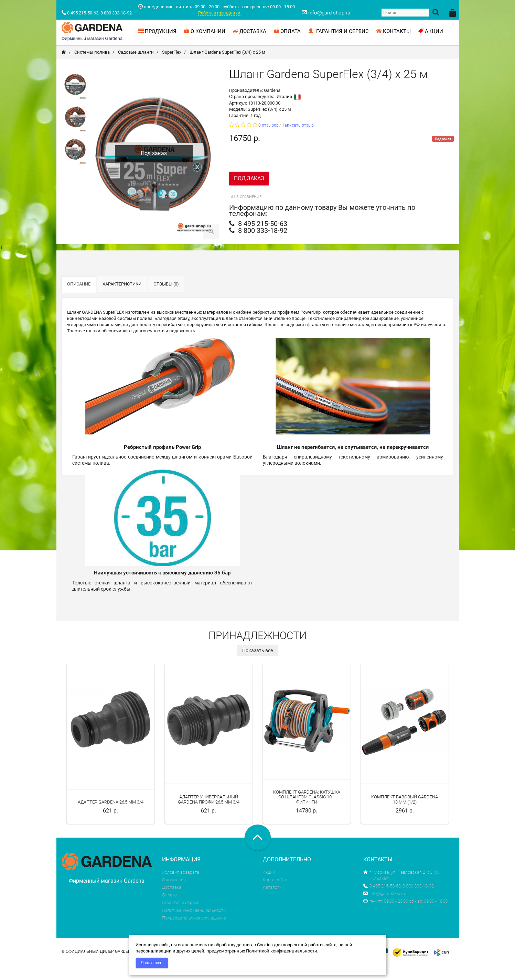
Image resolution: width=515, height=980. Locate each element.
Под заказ (249, 193)
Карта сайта (275, 895)
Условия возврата (181, 887)
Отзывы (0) (166, 299)
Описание (79, 299)
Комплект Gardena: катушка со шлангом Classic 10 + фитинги (307, 812)
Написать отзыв (298, 140)
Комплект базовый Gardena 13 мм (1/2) (405, 814)
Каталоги (272, 902)
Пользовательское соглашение (194, 933)
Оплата (169, 910)
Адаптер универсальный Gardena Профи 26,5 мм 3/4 (209, 814)
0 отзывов (269, 140)
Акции (269, 887)
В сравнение (245, 212)
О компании (174, 895)
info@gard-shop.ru (384, 908)
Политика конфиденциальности (194, 925)
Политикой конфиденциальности (282, 951)
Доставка (172, 902)
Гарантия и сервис (181, 917)
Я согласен (152, 963)
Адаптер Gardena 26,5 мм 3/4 (111, 817)
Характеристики (122, 299)
